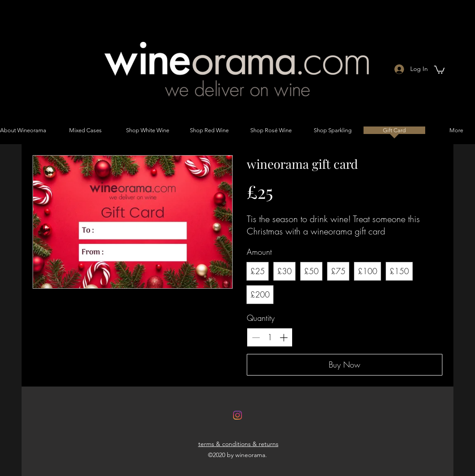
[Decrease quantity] (256, 337)
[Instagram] (237, 415)
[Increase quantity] (284, 337)
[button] (439, 69)
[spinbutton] (270, 337)
